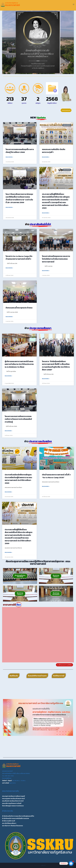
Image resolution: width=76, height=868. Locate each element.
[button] (5, 42)
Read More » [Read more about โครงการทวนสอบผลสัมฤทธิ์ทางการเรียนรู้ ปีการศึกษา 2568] (9, 157)
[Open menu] (73, 4)
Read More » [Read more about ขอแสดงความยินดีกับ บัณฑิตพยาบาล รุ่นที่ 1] (46, 157)
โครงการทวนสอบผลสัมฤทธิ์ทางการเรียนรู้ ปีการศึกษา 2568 (20, 151)
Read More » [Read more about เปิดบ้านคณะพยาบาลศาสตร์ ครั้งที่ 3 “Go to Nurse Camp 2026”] (46, 486)
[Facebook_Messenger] (71, 863)
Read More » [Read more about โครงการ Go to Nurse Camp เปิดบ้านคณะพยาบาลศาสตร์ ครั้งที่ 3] (9, 268)
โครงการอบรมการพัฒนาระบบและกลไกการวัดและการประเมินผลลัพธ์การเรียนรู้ (18, 419)
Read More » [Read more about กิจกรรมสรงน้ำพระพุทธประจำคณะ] (9, 317)
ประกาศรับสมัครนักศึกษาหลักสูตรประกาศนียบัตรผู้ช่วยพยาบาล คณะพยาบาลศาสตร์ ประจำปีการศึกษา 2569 (18, 479)
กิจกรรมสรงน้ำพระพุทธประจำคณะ (19, 308)
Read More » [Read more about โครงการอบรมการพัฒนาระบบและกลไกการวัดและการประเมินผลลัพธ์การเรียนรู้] (8, 431)
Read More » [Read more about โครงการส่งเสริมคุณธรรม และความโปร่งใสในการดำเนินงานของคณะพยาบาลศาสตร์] (46, 271)
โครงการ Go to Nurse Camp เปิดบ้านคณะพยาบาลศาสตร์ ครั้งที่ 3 (19, 258)
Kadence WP (43, 865)
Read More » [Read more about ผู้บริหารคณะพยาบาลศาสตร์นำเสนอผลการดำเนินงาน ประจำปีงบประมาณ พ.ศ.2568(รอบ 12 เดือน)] (8, 376)
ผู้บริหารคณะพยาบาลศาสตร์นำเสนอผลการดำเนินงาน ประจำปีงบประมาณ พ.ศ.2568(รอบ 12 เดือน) (19, 364)
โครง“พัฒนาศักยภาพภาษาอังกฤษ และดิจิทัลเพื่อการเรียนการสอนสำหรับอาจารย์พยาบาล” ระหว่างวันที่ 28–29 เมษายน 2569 (19, 198)
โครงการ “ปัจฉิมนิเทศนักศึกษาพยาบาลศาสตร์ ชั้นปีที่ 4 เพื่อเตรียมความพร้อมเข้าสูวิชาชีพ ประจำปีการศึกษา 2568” (56, 366)
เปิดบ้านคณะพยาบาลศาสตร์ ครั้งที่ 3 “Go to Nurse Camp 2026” (56, 476)
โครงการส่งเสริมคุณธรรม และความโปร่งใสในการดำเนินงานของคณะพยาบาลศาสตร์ (56, 259)
